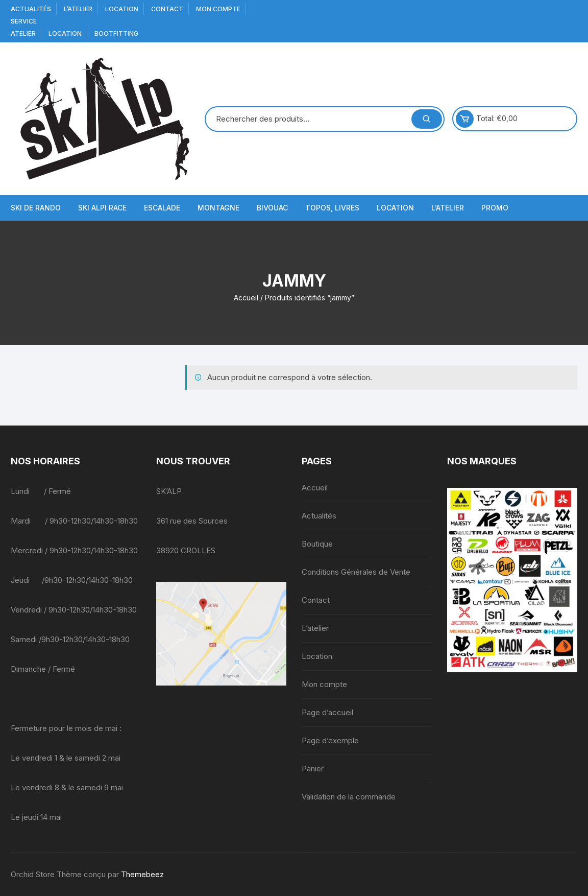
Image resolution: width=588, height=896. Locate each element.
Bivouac (272, 208)
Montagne (218, 208)
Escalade (162, 208)
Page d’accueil (327, 712)
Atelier (23, 33)
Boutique (317, 544)
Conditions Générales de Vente (356, 572)
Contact (167, 9)
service (24, 21)
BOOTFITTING (116, 33)
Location (122, 9)
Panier (313, 769)
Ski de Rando (36, 208)
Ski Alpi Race (102, 208)
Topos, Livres (332, 208)
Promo (495, 208)
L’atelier (78, 9)
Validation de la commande (349, 797)
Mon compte (218, 9)
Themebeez (142, 874)
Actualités (31, 9)
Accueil (246, 298)
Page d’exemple (330, 740)
